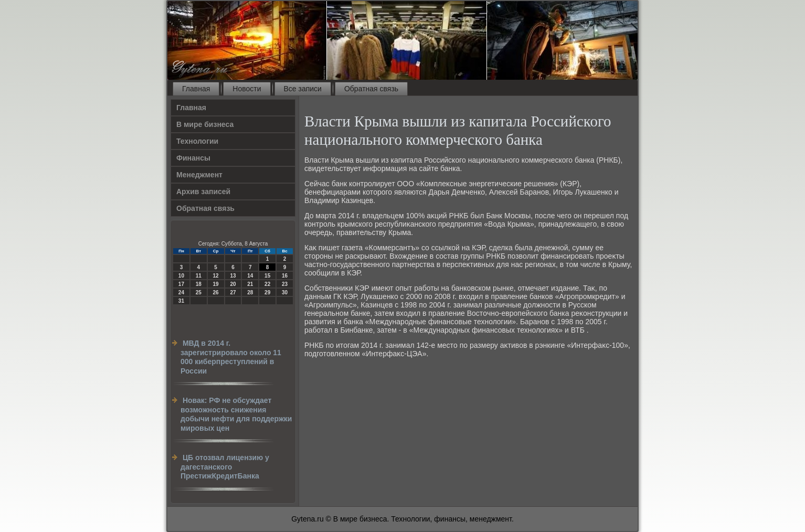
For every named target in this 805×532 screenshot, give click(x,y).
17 (181, 284)
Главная (196, 89)
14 (250, 276)
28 (250, 292)
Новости (247, 89)
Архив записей (203, 191)
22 (267, 284)
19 (216, 284)
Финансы (193, 158)
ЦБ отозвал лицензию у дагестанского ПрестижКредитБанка (225, 467)
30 (285, 292)
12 (216, 276)
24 (181, 292)
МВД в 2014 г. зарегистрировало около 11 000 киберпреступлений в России (231, 357)
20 (233, 284)
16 (285, 276)
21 (250, 284)
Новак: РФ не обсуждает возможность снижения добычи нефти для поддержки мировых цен (236, 414)
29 (267, 292)
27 (233, 292)
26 (216, 292)
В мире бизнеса (205, 124)
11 (199, 276)
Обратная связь (371, 89)
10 (181, 276)
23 (285, 284)
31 (181, 301)
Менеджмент (199, 175)
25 (199, 292)
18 (199, 284)
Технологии (197, 141)
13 (233, 276)
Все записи (303, 89)
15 (267, 276)
